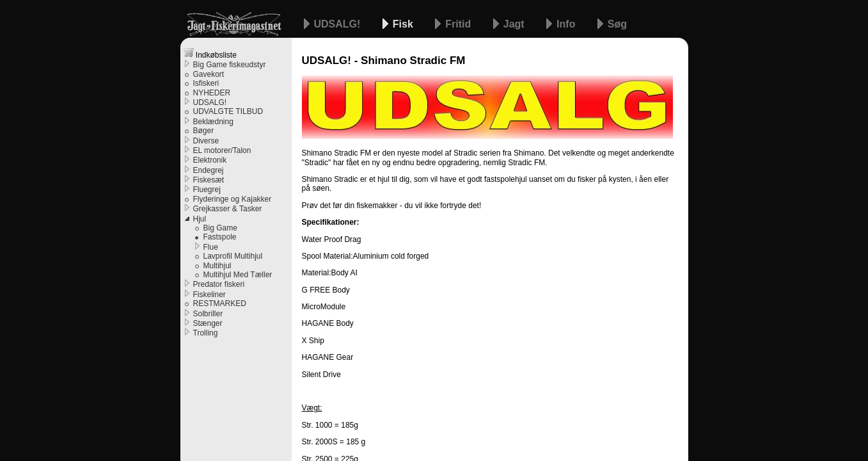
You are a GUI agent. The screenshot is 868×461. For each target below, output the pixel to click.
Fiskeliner (209, 295)
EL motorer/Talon (222, 150)
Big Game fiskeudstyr (230, 65)
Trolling (206, 333)
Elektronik (210, 160)
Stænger (208, 323)
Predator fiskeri (219, 284)
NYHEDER (212, 93)
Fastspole (220, 237)
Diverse (206, 141)
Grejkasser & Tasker (228, 209)
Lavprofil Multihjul (233, 256)
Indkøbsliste (210, 53)
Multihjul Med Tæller (238, 275)
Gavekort (209, 74)
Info (567, 24)
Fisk (404, 24)
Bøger (204, 131)
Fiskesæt (209, 180)
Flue (211, 247)
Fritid (459, 24)
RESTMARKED (220, 303)
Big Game (220, 228)
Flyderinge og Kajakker (233, 199)
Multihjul (217, 266)
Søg (617, 24)
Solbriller (208, 314)
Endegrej (209, 170)
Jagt (515, 24)
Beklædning (213, 122)
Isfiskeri (206, 83)
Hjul (200, 219)
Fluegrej (207, 190)
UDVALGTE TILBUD (228, 111)
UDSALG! (339, 24)
